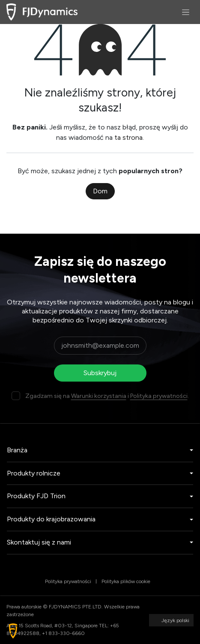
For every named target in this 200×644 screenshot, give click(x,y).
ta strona (128, 137)
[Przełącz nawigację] (186, 12)
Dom (100, 191)
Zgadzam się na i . (107, 396)
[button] (13, 631)
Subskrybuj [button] (100, 373)
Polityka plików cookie (126, 581)
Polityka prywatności (159, 396)
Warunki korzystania (99, 396)
